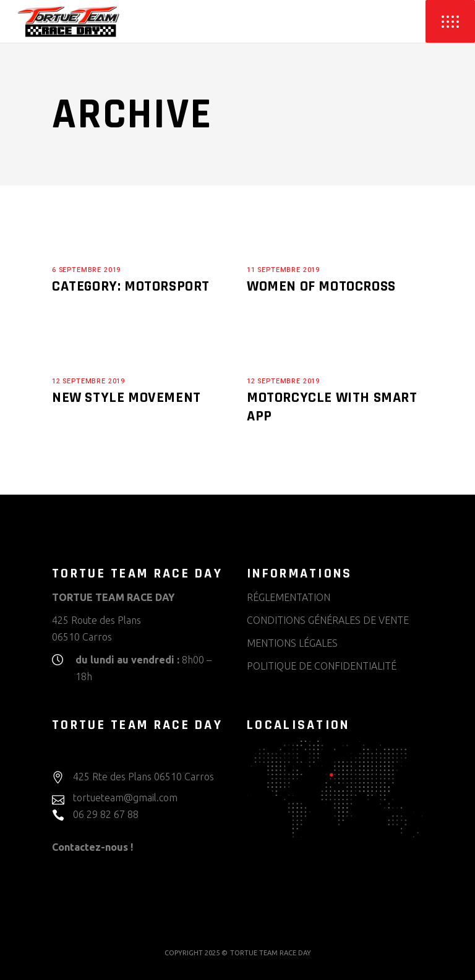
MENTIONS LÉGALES (292, 643)
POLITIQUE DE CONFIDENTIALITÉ (322, 666)
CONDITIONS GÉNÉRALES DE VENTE (328, 620)
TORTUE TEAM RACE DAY (271, 953)
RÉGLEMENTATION (289, 597)
